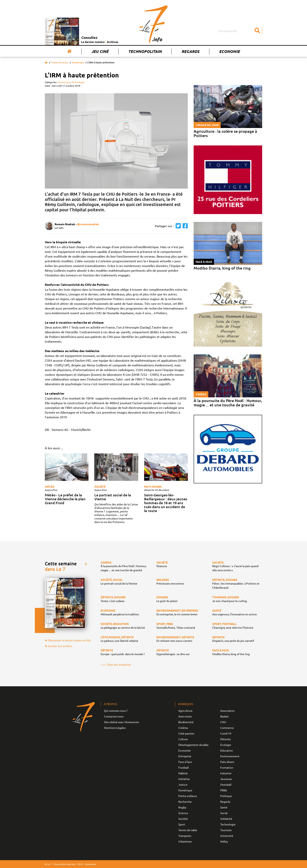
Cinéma (183, 728)
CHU (223, 722)
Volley (224, 841)
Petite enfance (188, 796)
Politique (226, 796)
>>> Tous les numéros (116, 664)
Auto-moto (185, 716)
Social (224, 813)
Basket (224, 716)
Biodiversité (186, 722)
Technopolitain (145, 51)
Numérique (78, 62)
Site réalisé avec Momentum (121, 722)
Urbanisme (185, 841)
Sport (182, 824)
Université (227, 836)
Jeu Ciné (100, 51)
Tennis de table (188, 830)
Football (184, 767)
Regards (190, 51)
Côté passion (186, 733)
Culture (183, 739)
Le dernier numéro (93, 42)
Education (227, 750)
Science (183, 813)
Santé (224, 807)
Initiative (184, 779)
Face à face (185, 762)
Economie (229, 51)
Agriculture (185, 711)
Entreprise (185, 756)
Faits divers (153, 487)
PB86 (224, 790)
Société (100, 487)
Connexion (90, 864)
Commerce (227, 728)
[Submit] (257, 31)
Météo (50, 487)
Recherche (185, 802)
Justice (183, 784)
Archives (113, 42)
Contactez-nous (114, 716)
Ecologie (226, 745)
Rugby (182, 807)
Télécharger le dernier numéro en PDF (68, 640)
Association (227, 711)
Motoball (226, 784)
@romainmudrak (88, 224)
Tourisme (226, 830)
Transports (185, 836)
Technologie (78, 82)
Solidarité (226, 819)
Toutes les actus (60, 62)
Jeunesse (226, 779)
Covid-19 (226, 733)
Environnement (230, 756)
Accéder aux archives (58, 646)
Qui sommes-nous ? (116, 711)
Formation (227, 767)
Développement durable (193, 745)
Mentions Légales (115, 728)
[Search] (240, 31)
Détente (226, 739)
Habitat (183, 773)
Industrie (226, 773)
